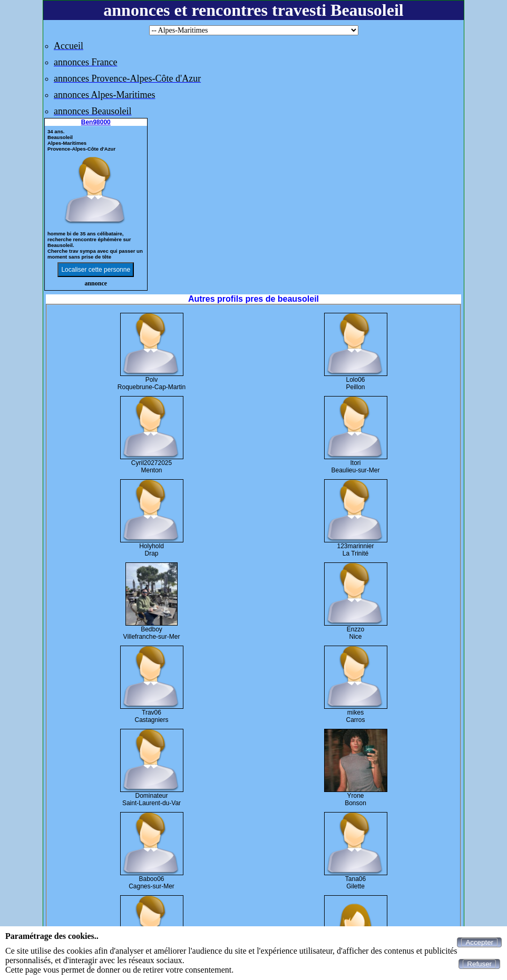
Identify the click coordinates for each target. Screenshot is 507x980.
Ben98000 (96, 122)
